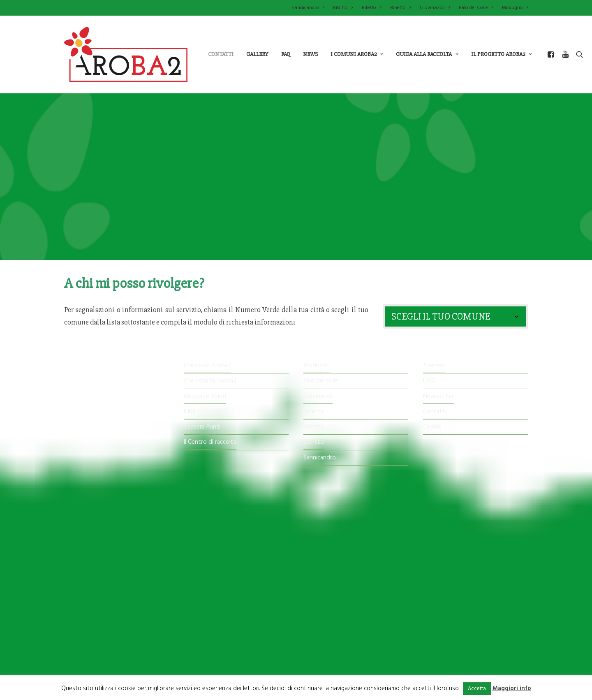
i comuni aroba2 (357, 54)
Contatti (221, 54)
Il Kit (190, 412)
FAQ (429, 381)
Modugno (515, 8)
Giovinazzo (435, 8)
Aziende (434, 366)
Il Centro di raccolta (210, 443)
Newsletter (438, 396)
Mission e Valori (205, 396)
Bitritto (343, 8)
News (310, 54)
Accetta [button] (477, 689)
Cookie (432, 427)
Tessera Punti (202, 427)
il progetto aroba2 (501, 54)
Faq (286, 54)
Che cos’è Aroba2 (207, 366)
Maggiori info (512, 688)
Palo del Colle (476, 8)
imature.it (347, 650)
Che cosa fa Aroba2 (210, 381)
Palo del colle (321, 381)
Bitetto (371, 8)
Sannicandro (308, 8)
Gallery (257, 54)
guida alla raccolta (427, 54)
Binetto (400, 8)
